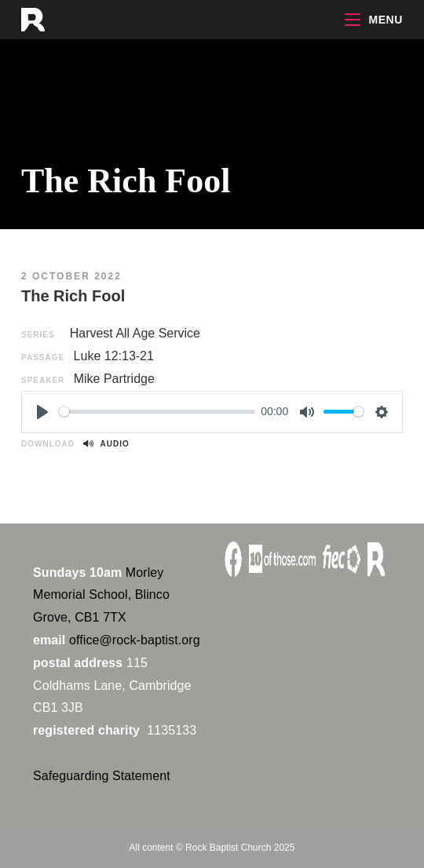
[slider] (157, 412)
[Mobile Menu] (374, 20)
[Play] (42, 412)
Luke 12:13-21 (114, 356)
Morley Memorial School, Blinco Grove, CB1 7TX (101, 595)
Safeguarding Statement (102, 776)
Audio (106, 444)
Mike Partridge (114, 379)
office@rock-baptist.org (135, 640)
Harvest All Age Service (135, 333)
